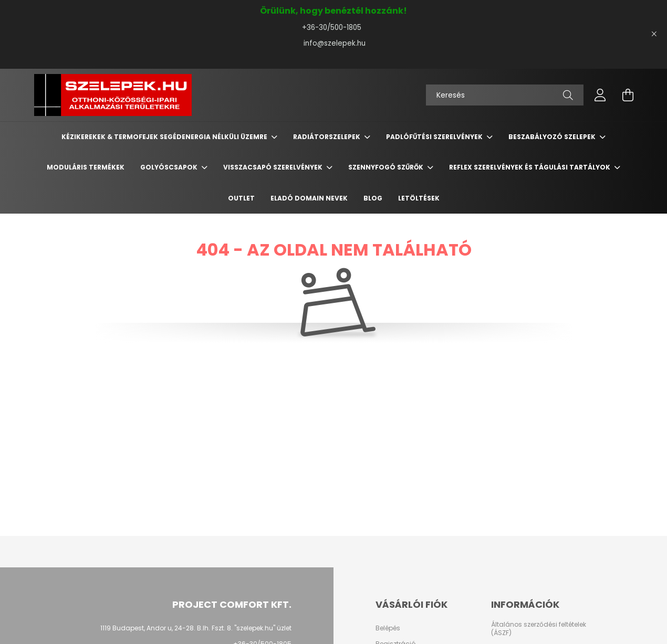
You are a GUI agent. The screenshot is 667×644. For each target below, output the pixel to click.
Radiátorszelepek (327, 137)
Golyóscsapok (170, 167)
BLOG (373, 198)
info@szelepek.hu (333, 43)
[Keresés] (505, 95)
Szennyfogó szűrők (387, 167)
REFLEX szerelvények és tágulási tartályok (530, 167)
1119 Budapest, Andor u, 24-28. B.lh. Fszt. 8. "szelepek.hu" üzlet (196, 628)
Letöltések (419, 198)
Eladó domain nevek (309, 198)
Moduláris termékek (86, 167)
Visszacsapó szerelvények (274, 167)
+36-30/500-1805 (334, 28)
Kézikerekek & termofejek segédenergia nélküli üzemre (165, 137)
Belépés (388, 628)
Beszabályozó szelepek (553, 137)
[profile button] (600, 95)
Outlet (241, 198)
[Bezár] (654, 34)
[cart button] (628, 95)
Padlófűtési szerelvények (435, 137)
